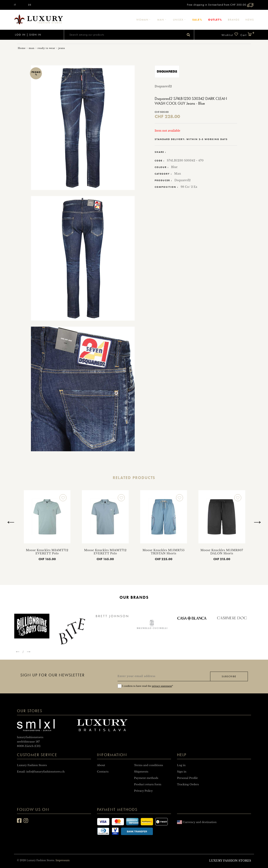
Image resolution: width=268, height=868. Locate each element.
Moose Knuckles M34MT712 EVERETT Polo (85, 552)
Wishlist (230, 34)
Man (162, 20)
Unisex (180, 20)
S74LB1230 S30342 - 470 (185, 160)
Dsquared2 (182, 180)
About (101, 765)
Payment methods (146, 778)
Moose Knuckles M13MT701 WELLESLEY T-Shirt (27, 552)
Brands (234, 20)
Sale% (197, 20)
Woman (144, 20)
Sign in (35, 35)
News (250, 20)
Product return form (148, 784)
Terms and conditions (149, 765)
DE (30, 5)
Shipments (141, 772)
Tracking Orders (188, 784)
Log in (20, 35)
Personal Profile (187, 778)
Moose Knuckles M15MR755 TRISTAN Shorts (201, 552)
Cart (247, 34)
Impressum (62, 860)
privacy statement (162, 686)
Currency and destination (197, 822)
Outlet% (215, 20)
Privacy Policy (143, 791)
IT (15, 5)
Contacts (103, 772)
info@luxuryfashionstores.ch (45, 772)
